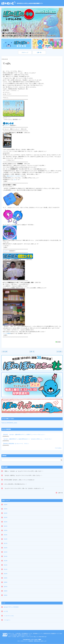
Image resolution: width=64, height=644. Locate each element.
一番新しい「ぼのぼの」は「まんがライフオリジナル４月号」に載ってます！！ (24, 471)
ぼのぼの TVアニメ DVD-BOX (11, 607)
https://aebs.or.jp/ (43, 637)
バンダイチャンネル (9, 616)
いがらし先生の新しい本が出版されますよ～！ (15, 484)
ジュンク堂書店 (7, 333)
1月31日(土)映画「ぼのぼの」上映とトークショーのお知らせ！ (19, 480)
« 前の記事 (5, 352)
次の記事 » (59, 352)
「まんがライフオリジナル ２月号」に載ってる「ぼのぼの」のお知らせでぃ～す (24, 488)
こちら (14, 180)
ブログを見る (58, 448)
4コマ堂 (6, 611)
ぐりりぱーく (7, 620)
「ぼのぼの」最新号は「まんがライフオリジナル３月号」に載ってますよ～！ (23, 476)
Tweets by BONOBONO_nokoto (9, 423)
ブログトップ (25, 52)
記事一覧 (39, 52)
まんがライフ (7, 126)
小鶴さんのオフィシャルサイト (14, 176)
